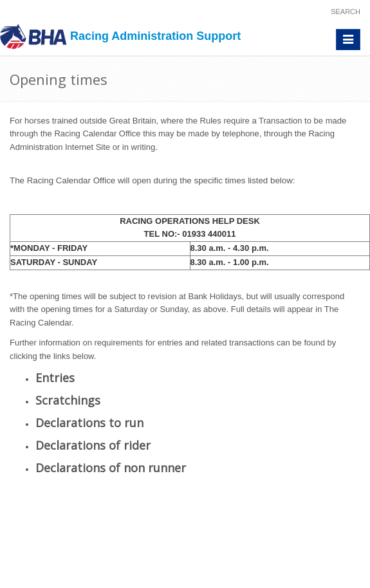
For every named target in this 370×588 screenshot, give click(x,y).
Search (346, 12)
